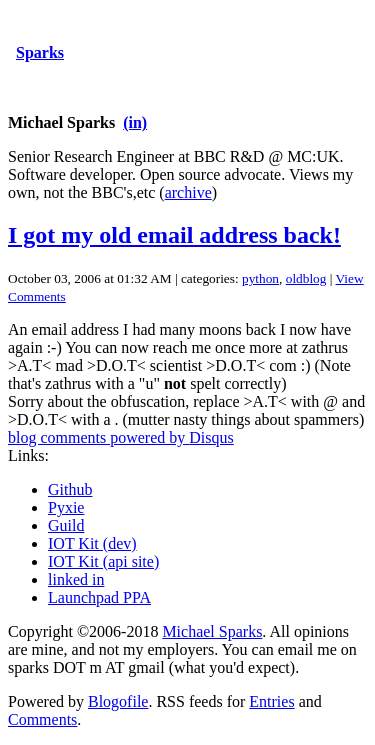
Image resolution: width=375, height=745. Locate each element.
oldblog (306, 278)
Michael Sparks (212, 631)
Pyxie (66, 507)
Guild (66, 525)
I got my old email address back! (174, 235)
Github (70, 489)
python (260, 278)
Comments (42, 719)
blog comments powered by (121, 437)
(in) (135, 122)
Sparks (40, 52)
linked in (76, 579)
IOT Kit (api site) (103, 561)
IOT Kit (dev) (92, 543)
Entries (271, 701)
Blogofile (118, 701)
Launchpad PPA (99, 597)
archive (188, 192)
